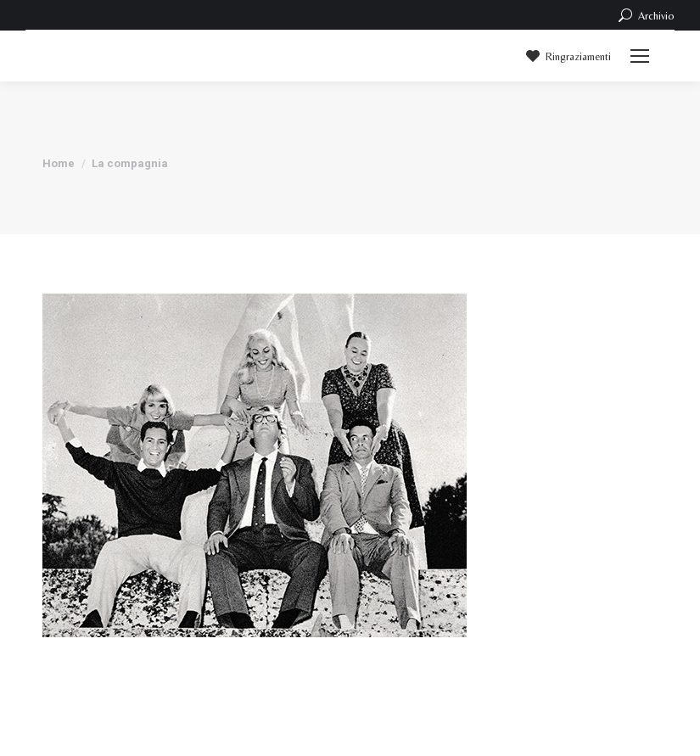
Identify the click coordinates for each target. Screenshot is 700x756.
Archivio (645, 15)
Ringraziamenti (567, 56)
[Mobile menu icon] (640, 56)
